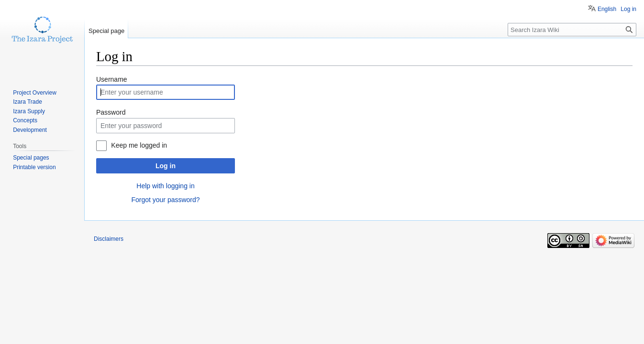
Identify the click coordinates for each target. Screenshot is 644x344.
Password (111, 112)
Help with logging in (165, 186)
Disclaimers (109, 239)
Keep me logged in (139, 145)
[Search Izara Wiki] (572, 30)
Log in (166, 166)
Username (112, 79)
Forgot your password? (165, 200)
